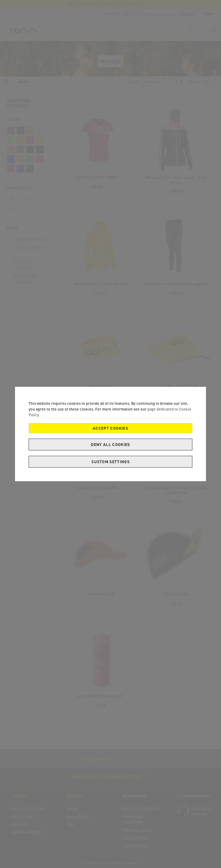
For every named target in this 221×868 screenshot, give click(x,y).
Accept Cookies (111, 428)
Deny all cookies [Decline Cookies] (111, 445)
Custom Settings (111, 462)
